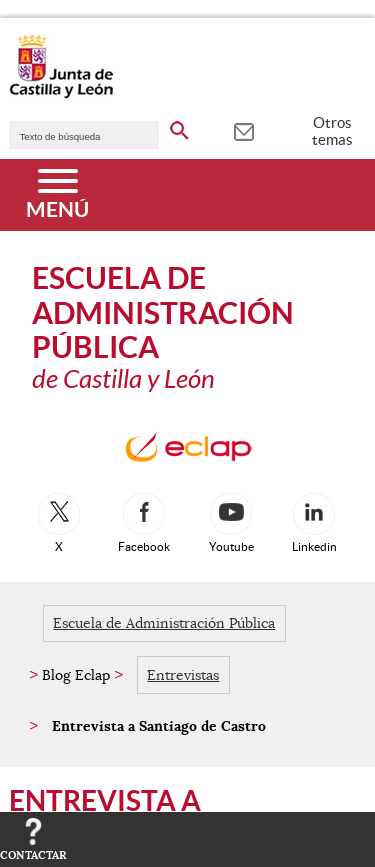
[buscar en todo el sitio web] (179, 127)
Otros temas (332, 131)
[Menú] (57, 195)
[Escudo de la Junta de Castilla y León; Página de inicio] (61, 94)
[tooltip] (243, 130)
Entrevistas (183, 675)
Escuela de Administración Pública (164, 623)
